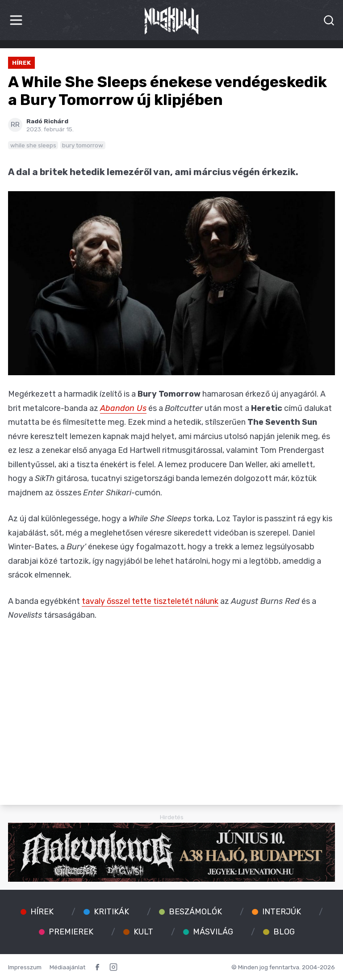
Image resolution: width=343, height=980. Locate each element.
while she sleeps (33, 145)
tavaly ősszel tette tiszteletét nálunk (150, 601)
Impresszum (25, 967)
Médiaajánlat (67, 967)
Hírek (21, 63)
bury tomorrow (83, 145)
